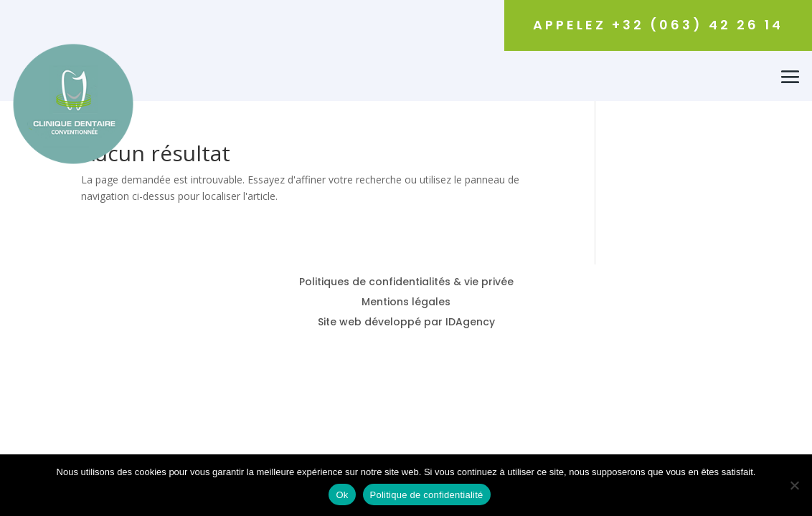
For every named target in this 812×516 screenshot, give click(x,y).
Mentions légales (406, 302)
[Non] (794, 485)
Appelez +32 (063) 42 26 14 (658, 25)
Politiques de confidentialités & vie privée (406, 282)
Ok (342, 495)
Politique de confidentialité (427, 495)
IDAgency (470, 322)
